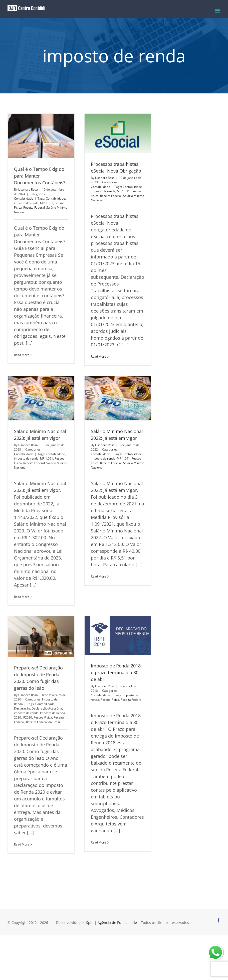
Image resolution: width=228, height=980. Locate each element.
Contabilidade (24, 198)
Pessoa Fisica (43, 717)
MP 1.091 (47, 203)
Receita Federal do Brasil (43, 722)
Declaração (22, 708)
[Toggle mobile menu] (218, 11)
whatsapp (215, 948)
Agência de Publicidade (117, 923)
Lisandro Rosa (28, 189)
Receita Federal (34, 207)
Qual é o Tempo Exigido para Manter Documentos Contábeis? (40, 176)
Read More (22, 355)
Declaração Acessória (47, 708)
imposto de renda (26, 203)
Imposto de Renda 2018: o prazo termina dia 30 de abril (116, 672)
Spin (90, 923)
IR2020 (27, 717)
